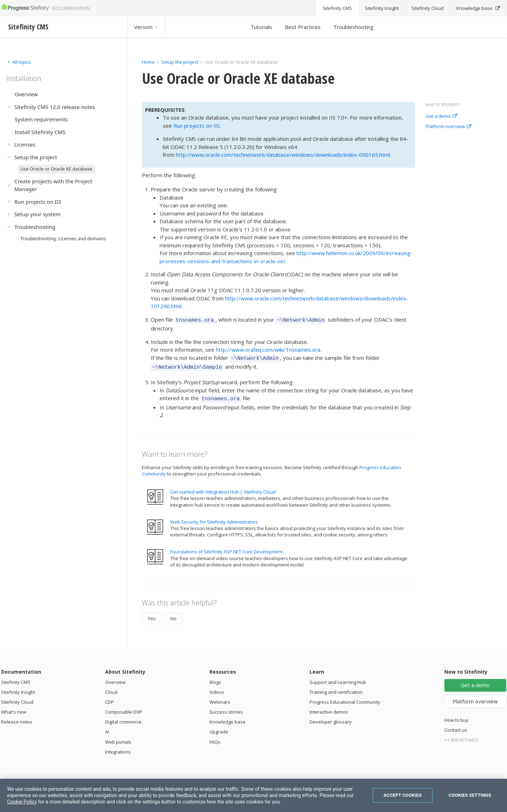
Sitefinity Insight (18, 688)
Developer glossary (331, 718)
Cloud (111, 688)
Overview (115, 678)
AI (107, 727)
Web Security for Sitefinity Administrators (214, 518)
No (174, 614)
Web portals (118, 738)
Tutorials (261, 27)
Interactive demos (329, 708)
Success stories (226, 708)
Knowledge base (227, 718)
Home (148, 62)
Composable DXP (124, 708)
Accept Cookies (403, 795)
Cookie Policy (22, 802)
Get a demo (441, 116)
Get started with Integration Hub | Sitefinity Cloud (223, 488)
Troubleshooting (353, 27)
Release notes (17, 718)
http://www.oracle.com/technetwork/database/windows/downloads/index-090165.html (283, 155)
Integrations (118, 748)
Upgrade (219, 727)
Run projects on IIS (197, 126)
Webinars (220, 698)
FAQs (215, 738)
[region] (253, 795)
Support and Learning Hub (338, 678)
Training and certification (336, 688)
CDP (110, 698)
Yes (152, 614)
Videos (217, 688)
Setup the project (180, 62)
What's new (14, 708)
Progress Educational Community (345, 698)
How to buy (456, 716)
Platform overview (448, 127)
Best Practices (303, 27)
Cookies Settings (470, 795)
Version (146, 27)
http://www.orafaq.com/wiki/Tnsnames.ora (268, 349)
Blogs (215, 678)
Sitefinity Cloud (17, 698)
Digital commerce (123, 718)
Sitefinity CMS (16, 678)
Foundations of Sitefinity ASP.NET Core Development (226, 547)
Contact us (456, 726)
